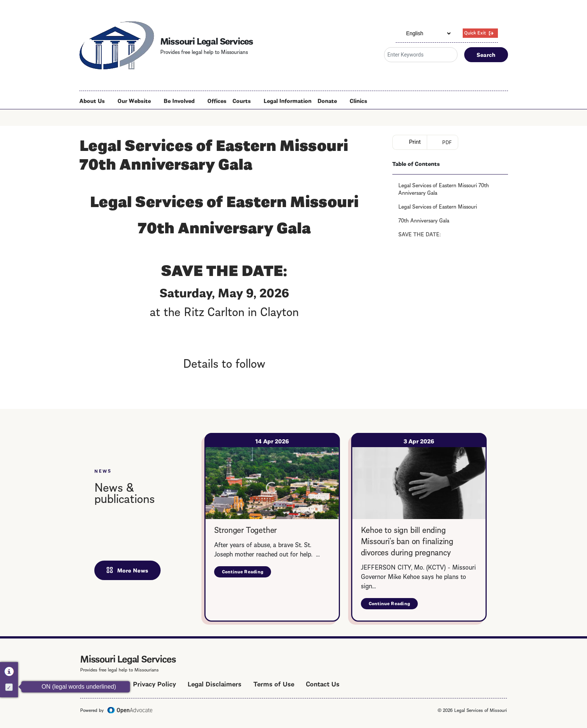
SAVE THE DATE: (419, 234)
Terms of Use (274, 683)
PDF (447, 142)
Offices (217, 100)
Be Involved (179, 100)
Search (486, 54)
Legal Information (288, 100)
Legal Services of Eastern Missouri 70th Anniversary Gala (444, 188)
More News (133, 570)
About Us (92, 100)
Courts (242, 100)
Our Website (134, 100)
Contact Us (323, 683)
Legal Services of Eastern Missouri (438, 206)
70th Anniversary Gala (424, 220)
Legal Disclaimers (215, 683)
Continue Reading (247, 573)
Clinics (358, 100)
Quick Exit (475, 32)
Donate (327, 100)
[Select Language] (424, 33)
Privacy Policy (154, 683)
